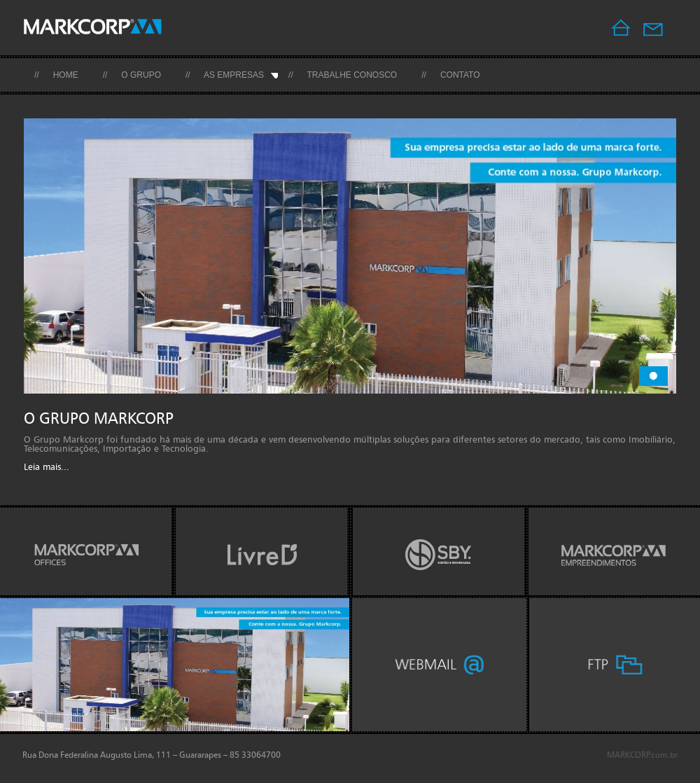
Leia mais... (47, 467)
